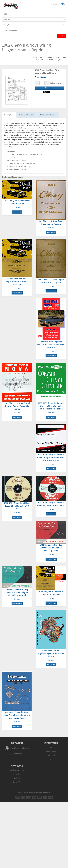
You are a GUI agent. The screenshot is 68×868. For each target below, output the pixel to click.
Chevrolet (49, 57)
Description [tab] (9, 115)
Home (35, 57)
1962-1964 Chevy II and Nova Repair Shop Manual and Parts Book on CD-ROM (51, 457)
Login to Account (17, 770)
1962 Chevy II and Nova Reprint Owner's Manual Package (17, 281)
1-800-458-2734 (19, 753)
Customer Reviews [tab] (27, 115)
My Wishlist (17, 778)
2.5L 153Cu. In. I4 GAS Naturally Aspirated (51, 60)
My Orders (17, 774)
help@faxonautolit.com (19, 748)
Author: (9, 157)
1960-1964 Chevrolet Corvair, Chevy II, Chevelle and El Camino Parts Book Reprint (51, 406)
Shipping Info (51, 751)
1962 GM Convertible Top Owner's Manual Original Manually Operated (17, 592)
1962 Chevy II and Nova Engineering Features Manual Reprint (51, 653)
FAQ (51, 759)
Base (65, 57)
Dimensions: (11, 166)
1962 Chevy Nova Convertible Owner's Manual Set (51, 593)
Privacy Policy (51, 755)
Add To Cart (17, 212)
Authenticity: (11, 163)
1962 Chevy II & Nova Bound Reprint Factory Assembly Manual (17, 406)
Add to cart (50, 88)
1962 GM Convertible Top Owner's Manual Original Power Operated (51, 548)
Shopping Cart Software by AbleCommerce (34, 792)
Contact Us (17, 782)
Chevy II (58, 57)
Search (62, 36)
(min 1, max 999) (56, 83)
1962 (41, 57)
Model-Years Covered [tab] (48, 115)
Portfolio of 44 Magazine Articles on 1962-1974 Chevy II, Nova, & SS (51, 344)
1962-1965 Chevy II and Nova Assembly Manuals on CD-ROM (51, 504)
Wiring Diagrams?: (13, 160)
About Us (51, 747)
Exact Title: (11, 154)
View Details (17, 293)
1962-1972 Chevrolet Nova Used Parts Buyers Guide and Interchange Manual (17, 715)
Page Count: (11, 152)
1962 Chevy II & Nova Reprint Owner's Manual (17, 202)
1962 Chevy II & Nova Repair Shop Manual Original (51, 281)
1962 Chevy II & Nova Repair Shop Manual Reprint (51, 222)
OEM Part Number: (13, 169)
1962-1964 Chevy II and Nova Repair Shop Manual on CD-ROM (17, 506)
